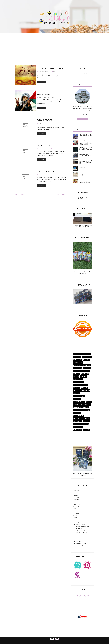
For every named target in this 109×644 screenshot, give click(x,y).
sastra (55, 71)
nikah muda (76, 421)
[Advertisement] (54, 53)
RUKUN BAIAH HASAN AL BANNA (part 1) (85, 168)
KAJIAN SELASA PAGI (44, 146)
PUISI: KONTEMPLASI (44, 120)
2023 (76, 497)
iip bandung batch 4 (79, 385)
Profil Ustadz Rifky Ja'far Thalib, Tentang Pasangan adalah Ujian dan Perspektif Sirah (85, 136)
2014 (76, 518)
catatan (53, 175)
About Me (83, 119)
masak (85, 424)
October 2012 (79, 541)
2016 (76, 513)
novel (83, 388)
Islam (85, 360)
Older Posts (62, 195)
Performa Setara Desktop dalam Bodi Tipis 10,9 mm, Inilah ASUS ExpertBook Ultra (85, 162)
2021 (76, 502)
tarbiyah (76, 413)
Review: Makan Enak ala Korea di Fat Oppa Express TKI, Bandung (85, 181)
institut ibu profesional (80, 391)
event (75, 374)
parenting (76, 354)
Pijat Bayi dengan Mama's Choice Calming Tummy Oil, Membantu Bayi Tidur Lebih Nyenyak (85, 149)
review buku (77, 363)
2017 (76, 511)
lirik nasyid (76, 405)
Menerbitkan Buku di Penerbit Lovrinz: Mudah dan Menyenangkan (85, 155)
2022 (76, 500)
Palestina (85, 410)
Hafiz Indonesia (78, 402)
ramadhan (76, 407)
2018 (76, 509)
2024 (76, 495)
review (75, 371)
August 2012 (79, 546)
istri (75, 377)
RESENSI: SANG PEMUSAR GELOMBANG (50, 68)
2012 (76, 522)
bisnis (85, 421)
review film (76, 379)
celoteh (83, 374)
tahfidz (75, 410)
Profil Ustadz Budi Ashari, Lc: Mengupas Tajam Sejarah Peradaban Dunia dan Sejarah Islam (85, 143)
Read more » (42, 82)
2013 (76, 520)
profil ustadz (77, 396)
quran (85, 430)
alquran (85, 365)
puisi (53, 97)
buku (84, 407)
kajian (53, 149)
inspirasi (84, 371)
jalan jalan (76, 419)
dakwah (75, 357)
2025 (76, 493)
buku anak (76, 424)
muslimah (76, 360)
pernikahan (76, 427)
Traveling (76, 368)
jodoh (85, 419)
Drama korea (77, 382)
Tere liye (76, 399)
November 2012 (80, 524)
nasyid (86, 405)
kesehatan (85, 357)
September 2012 (80, 544)
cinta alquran (77, 416)
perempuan (76, 430)
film (88, 402)
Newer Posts (20, 195)
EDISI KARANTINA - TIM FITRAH (48, 172)
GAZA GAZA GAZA (43, 94)
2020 (76, 504)
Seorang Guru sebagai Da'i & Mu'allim (85, 175)
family (75, 388)
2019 (76, 506)
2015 (76, 515)
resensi (86, 368)
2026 (76, 491)
